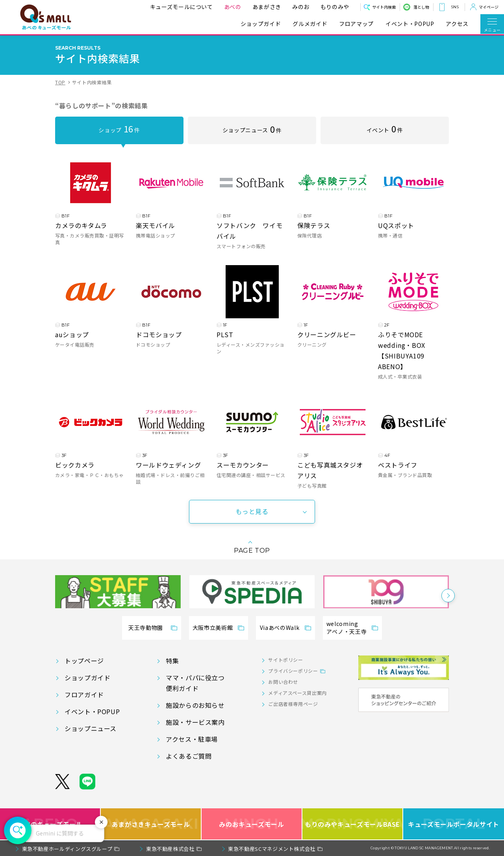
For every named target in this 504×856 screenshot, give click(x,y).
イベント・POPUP (410, 24)
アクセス (457, 24)
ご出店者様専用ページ (293, 704)
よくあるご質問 (189, 756)
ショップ (119, 128)
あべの (233, 7)
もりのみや (335, 7)
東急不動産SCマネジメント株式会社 (272, 849)
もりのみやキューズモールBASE (353, 824)
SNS (455, 7)
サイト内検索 (384, 7)
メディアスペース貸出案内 (297, 693)
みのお (301, 7)
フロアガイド (84, 694)
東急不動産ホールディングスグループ (67, 849)
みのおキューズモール (251, 824)
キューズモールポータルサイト (454, 824)
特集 (172, 661)
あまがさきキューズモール (151, 824)
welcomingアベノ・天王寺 (346, 628)
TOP (60, 82)
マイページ (489, 7)
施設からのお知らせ (195, 705)
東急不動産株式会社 (170, 849)
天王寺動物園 (146, 628)
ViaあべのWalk (280, 628)
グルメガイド (310, 24)
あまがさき (267, 7)
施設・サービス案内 (195, 722)
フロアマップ (356, 24)
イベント (385, 128)
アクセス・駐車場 (192, 739)
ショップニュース (252, 129)
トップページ (84, 661)
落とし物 (421, 7)
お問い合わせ (283, 682)
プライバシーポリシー (293, 671)
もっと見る (252, 511)
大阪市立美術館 (213, 628)
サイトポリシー (285, 660)
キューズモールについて (182, 7)
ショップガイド (261, 24)
